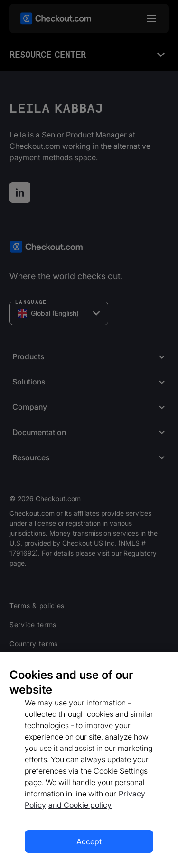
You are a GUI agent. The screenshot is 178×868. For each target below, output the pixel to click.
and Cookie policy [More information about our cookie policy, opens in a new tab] (80, 805)
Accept (89, 841)
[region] (89, 760)
